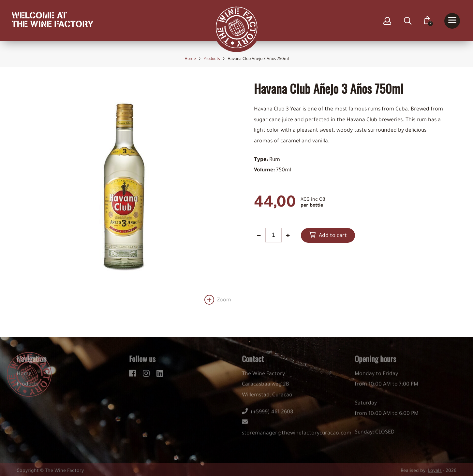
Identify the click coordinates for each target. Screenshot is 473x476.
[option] (124, 193)
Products (28, 388)
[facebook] (133, 375)
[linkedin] (160, 375)
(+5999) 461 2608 (268, 415)
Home (24, 377)
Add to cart (333, 236)
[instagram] (147, 375)
